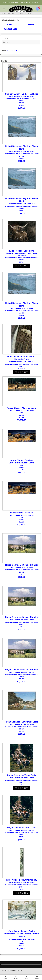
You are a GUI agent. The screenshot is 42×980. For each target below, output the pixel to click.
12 (8, 50)
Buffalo (11, 25)
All (17, 50)
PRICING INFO (22, 266)
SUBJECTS (12, 14)
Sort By (5, 38)
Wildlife (22, 14)
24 (12, 50)
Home (4, 14)
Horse (31, 25)
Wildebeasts (11, 29)
